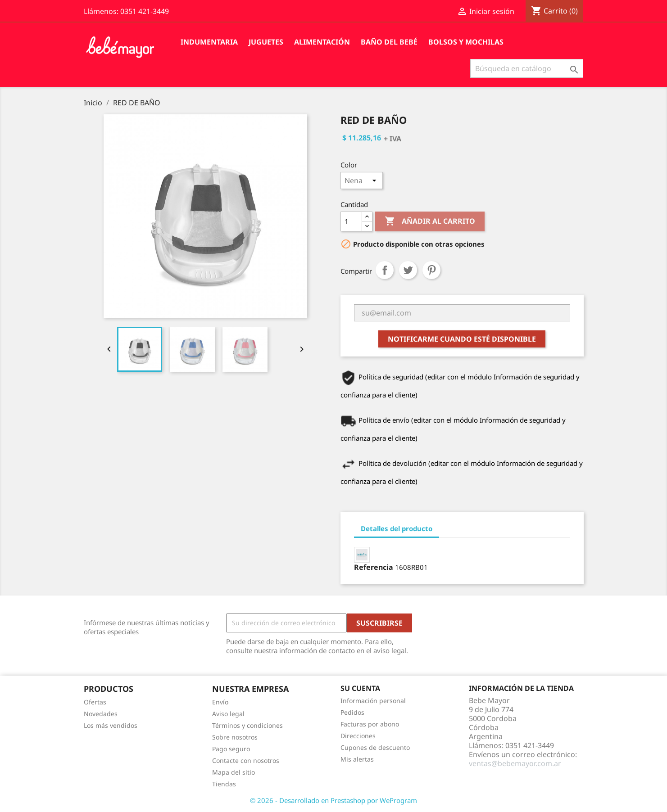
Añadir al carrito (430, 221)
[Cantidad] (351, 221)
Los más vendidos (111, 725)
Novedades (101, 714)
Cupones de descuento (375, 747)
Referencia (374, 567)
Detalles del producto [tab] (397, 528)
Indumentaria (209, 42)
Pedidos (352, 712)
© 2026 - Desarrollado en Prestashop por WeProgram (333, 800)
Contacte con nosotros (246, 760)
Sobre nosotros (235, 737)
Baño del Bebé (389, 42)
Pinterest (431, 270)
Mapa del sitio (234, 772)
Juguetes (266, 42)
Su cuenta (360, 688)
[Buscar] (527, 68)
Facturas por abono (370, 724)
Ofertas (95, 702)
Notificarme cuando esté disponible (462, 339)
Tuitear (408, 270)
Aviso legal (228, 714)
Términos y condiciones (247, 725)
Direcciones (358, 736)
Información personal (373, 701)
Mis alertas (357, 759)
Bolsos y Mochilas (466, 42)
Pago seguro (231, 749)
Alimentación (322, 42)
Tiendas (224, 784)
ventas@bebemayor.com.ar (515, 763)
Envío (220, 702)
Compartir (385, 270)
